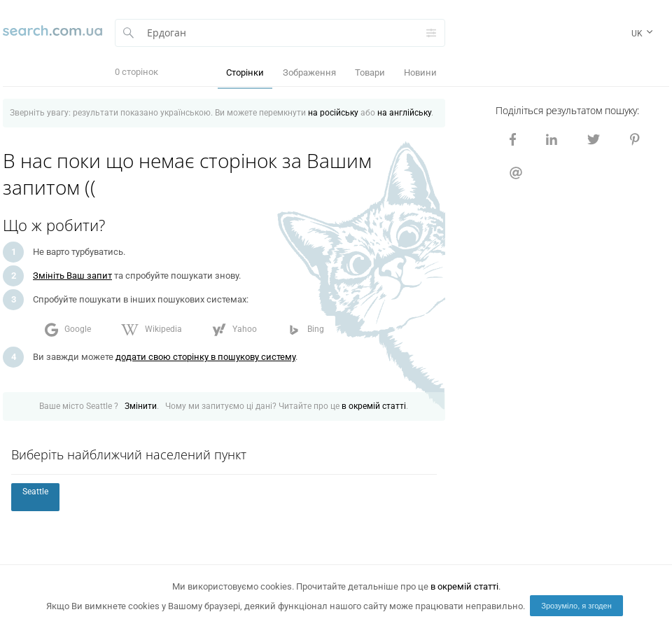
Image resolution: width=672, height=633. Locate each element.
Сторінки (245, 72)
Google (68, 330)
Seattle (35, 492)
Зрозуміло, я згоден (576, 606)
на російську (333, 113)
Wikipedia (152, 330)
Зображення (309, 72)
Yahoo (234, 330)
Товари (370, 72)
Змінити (141, 406)
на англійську (404, 113)
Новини (420, 72)
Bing (306, 330)
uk (643, 35)
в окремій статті (374, 406)
